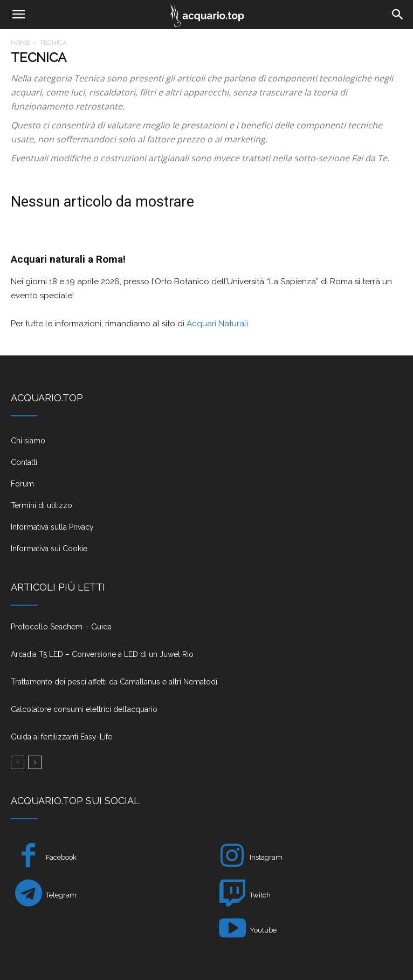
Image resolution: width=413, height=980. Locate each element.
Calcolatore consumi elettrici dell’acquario (84, 709)
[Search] (398, 15)
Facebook (61, 857)
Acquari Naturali (216, 324)
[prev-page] (18, 762)
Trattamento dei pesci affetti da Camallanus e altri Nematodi (114, 682)
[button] (18, 15)
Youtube (263, 930)
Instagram (266, 857)
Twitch (260, 895)
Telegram (61, 895)
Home (20, 43)
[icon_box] (206, 445)
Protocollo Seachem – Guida (61, 627)
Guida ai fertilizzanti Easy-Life (61, 737)
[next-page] (35, 762)
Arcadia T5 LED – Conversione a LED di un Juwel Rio (102, 654)
